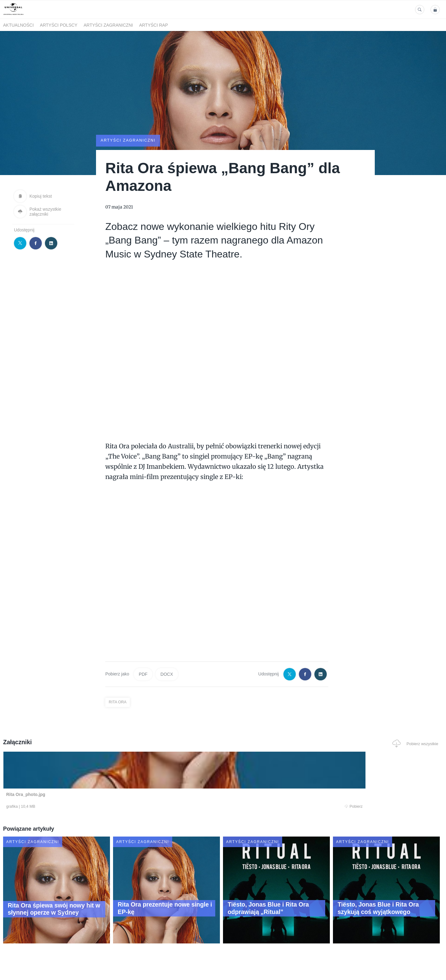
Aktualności (18, 25)
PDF (143, 674)
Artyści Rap (153, 25)
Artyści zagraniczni (108, 25)
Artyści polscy (59, 25)
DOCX (167, 674)
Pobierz (97, 807)
